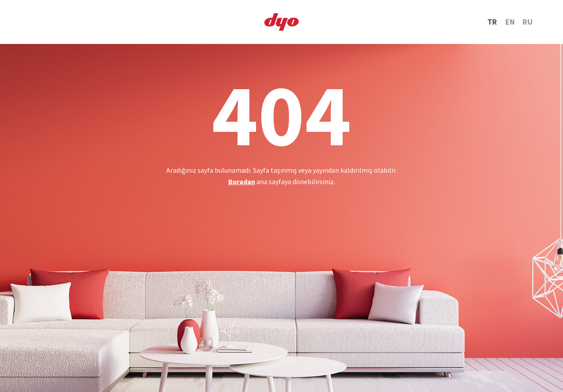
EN (510, 22)
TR (492, 22)
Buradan (242, 181)
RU (528, 22)
